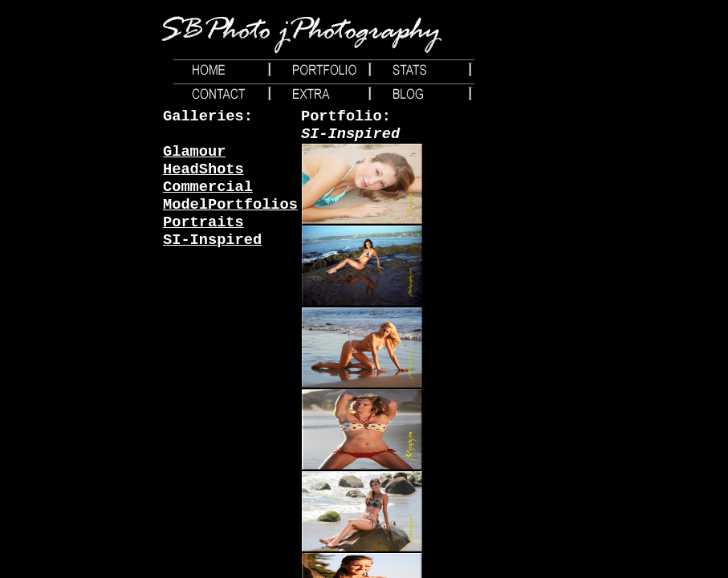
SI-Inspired (212, 240)
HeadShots (203, 169)
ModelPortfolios (230, 205)
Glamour (194, 152)
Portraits (203, 222)
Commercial (208, 187)
